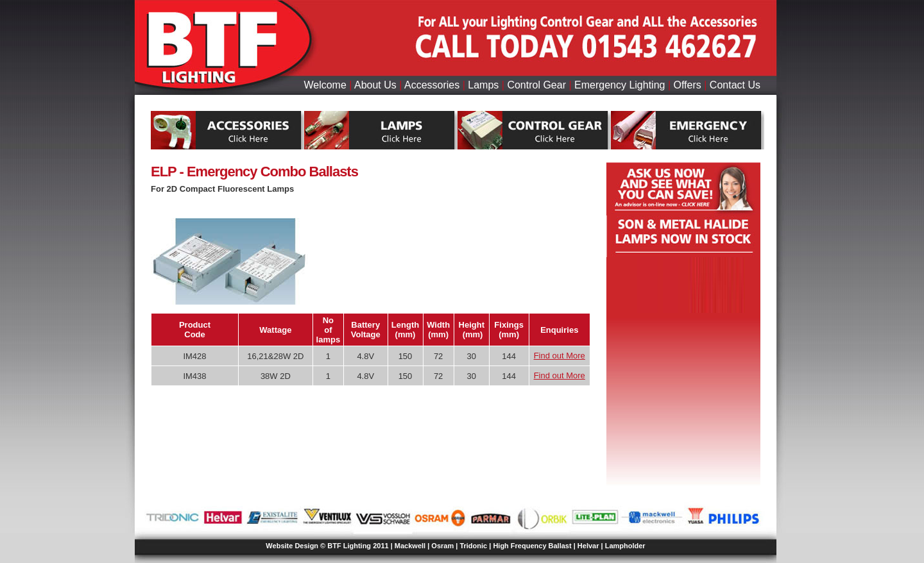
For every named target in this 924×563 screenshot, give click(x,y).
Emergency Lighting (620, 85)
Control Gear (536, 85)
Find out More (560, 356)
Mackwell (410, 546)
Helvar (588, 546)
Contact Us (735, 85)
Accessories (432, 85)
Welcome (325, 85)
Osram (442, 546)
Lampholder (625, 546)
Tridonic (473, 546)
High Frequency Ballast (532, 546)
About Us (375, 85)
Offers (688, 85)
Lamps (483, 85)
